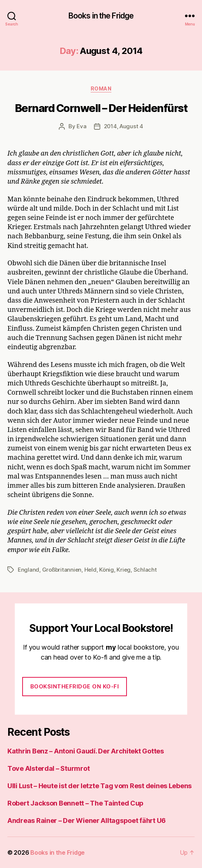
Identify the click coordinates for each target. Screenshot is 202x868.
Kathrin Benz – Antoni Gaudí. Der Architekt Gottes (86, 751)
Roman (101, 88)
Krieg (124, 570)
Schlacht (145, 570)
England (28, 570)
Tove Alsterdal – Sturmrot (48, 768)
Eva (81, 126)
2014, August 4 (124, 126)
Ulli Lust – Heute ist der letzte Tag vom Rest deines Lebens (100, 786)
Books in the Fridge (101, 16)
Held (90, 570)
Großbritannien (62, 570)
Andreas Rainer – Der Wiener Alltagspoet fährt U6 (87, 821)
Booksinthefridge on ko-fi (75, 686)
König (107, 570)
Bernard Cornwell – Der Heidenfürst (101, 108)
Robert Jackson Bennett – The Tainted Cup (75, 803)
